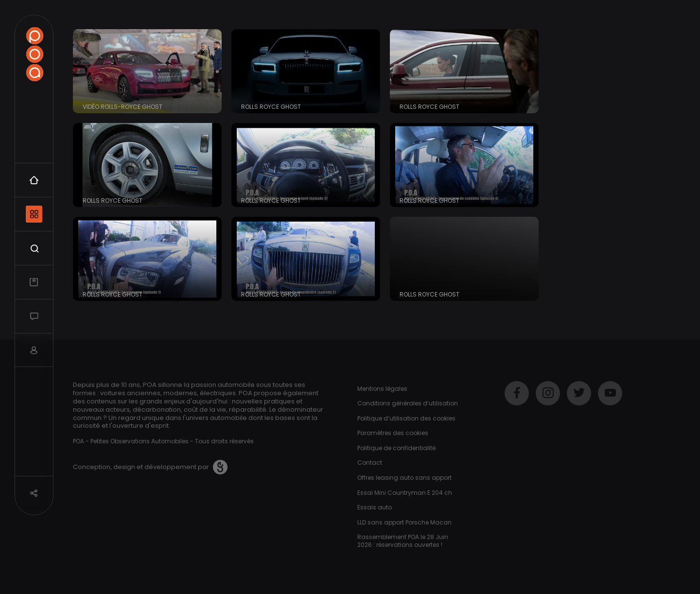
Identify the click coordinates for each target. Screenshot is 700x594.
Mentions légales (382, 389)
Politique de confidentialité (396, 448)
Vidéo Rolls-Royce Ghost (122, 107)
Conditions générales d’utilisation (408, 403)
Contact (370, 463)
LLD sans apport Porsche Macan (404, 522)
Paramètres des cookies (393, 433)
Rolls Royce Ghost (271, 107)
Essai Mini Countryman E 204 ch (405, 493)
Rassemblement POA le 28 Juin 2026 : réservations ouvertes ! (403, 541)
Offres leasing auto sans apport (404, 478)
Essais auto (375, 507)
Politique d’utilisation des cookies (406, 418)
